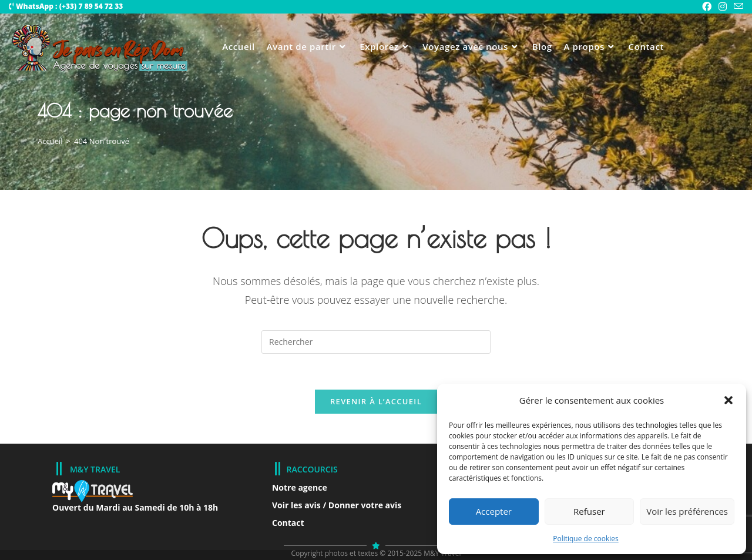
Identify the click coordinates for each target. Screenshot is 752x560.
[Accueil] (50, 141)
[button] (728, 400)
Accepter (494, 511)
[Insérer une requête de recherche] (376, 342)
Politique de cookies (586, 539)
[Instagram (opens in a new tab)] (723, 6)
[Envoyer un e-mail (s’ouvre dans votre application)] (737, 6)
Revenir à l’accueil (376, 401)
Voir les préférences (687, 511)
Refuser (589, 511)
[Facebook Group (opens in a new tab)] (707, 6)
